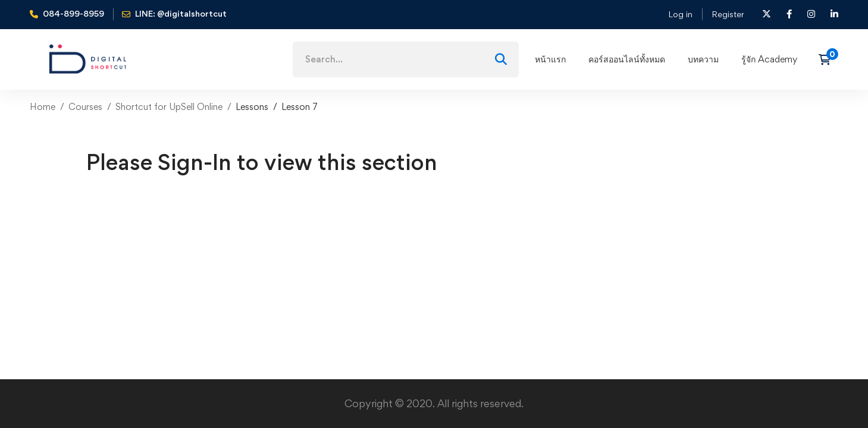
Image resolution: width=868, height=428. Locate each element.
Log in (680, 14)
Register (728, 14)
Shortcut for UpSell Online (169, 107)
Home (43, 107)
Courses (85, 107)
